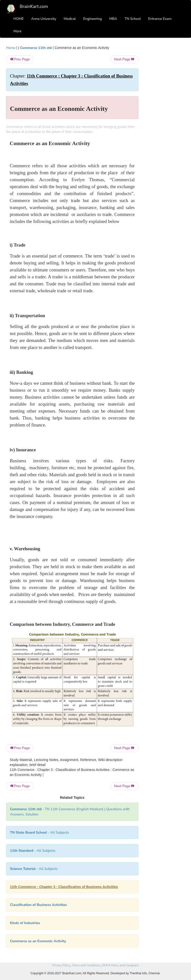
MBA (113, 19)
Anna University (44, 19)
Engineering (93, 19)
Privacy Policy (61, 965)
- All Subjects (39, 832)
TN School (133, 19)
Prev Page (20, 59)
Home (11, 48)
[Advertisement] (166, 120)
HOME (19, 19)
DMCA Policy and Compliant (120, 965)
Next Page (124, 59)
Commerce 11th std (36, 48)
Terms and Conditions (86, 965)
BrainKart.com (34, 6)
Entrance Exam (160, 19)
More (17, 31)
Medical (70, 19)
